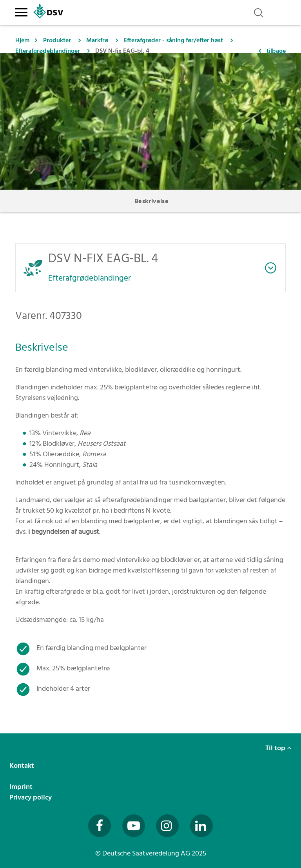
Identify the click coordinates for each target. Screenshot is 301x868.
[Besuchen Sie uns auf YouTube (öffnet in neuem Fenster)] (134, 826)
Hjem (22, 40)
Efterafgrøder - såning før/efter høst (173, 40)
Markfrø (97, 40)
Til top (278, 748)
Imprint (22, 787)
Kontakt (23, 766)
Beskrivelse (151, 201)
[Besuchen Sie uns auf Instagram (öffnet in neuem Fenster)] (167, 826)
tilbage (276, 51)
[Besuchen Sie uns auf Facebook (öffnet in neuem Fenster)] (100, 826)
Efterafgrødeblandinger (48, 51)
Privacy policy (31, 797)
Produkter (57, 40)
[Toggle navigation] (21, 11)
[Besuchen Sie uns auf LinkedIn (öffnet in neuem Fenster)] (201, 826)
